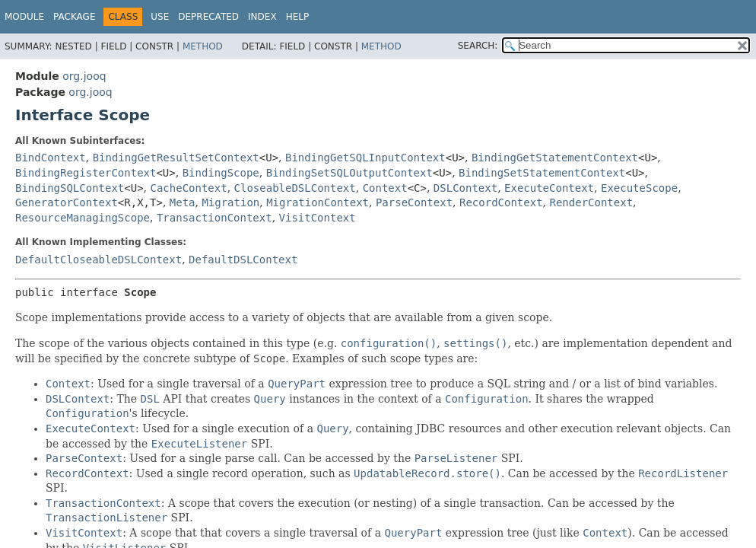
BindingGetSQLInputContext (365, 158)
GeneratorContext (67, 202)
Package (74, 17)
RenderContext (591, 202)
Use (160, 17)
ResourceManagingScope (83, 218)
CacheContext (189, 188)
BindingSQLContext (70, 188)
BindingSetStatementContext (542, 173)
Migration (230, 202)
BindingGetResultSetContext (176, 158)
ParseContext (414, 202)
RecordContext (501, 202)
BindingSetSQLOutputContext (349, 173)
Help (298, 17)
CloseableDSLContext (295, 188)
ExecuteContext (549, 188)
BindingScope (221, 173)
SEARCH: (478, 46)
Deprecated (208, 17)
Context (385, 188)
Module (24, 17)
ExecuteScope (639, 188)
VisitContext (318, 218)
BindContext (51, 158)
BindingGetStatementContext (555, 158)
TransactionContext (214, 218)
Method (203, 46)
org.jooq (84, 76)
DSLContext (465, 188)
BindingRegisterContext (86, 173)
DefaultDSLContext (243, 260)
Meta (183, 202)
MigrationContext (318, 202)
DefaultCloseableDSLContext (98, 260)
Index (262, 17)
